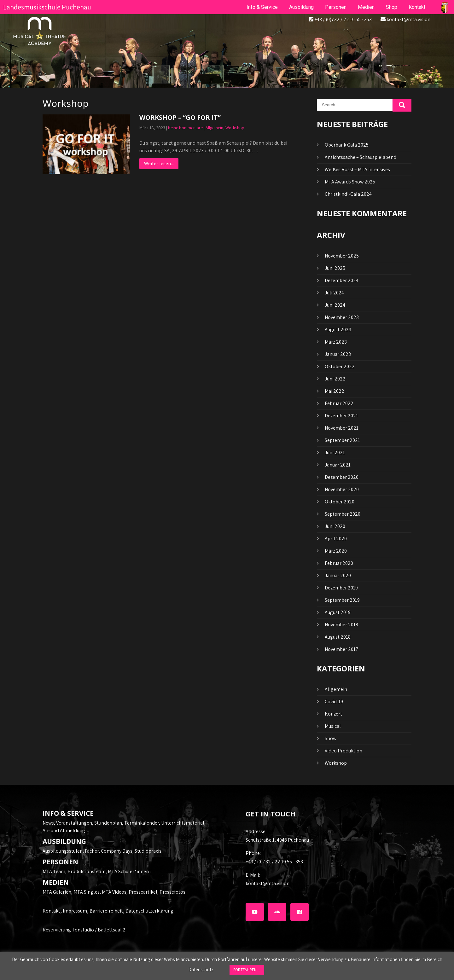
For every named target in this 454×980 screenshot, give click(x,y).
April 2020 (336, 539)
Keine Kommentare (185, 128)
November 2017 (342, 649)
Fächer (92, 851)
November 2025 (342, 256)
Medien (366, 7)
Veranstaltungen (74, 823)
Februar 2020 (339, 563)
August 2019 (338, 612)
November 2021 (342, 428)
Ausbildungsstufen (63, 851)
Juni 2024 (335, 305)
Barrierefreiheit (106, 911)
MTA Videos (114, 892)
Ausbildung (301, 7)
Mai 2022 (335, 391)
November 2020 (342, 489)
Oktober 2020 (340, 502)
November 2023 (342, 317)
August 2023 (338, 330)
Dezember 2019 (341, 588)
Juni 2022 (335, 379)
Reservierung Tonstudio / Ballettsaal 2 (84, 930)
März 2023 (336, 342)
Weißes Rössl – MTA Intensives (357, 169)
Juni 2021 (335, 452)
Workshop (235, 128)
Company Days (117, 851)
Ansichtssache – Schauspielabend (361, 157)
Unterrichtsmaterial (183, 823)
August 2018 (338, 637)
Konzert (333, 714)
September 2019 (342, 600)
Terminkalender (142, 823)
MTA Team (54, 871)
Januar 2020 (338, 575)
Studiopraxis (148, 851)
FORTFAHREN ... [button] (247, 970)
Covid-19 (334, 702)
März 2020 (336, 551)
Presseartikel (143, 892)
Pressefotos (172, 892)
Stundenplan (108, 823)
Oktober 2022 (340, 366)
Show (331, 738)
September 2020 (343, 514)
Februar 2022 (339, 403)
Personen (336, 7)
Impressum (75, 911)
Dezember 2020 (342, 477)
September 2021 (342, 440)
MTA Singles (87, 892)
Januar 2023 (338, 354)
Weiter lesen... (159, 163)
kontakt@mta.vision (408, 19)
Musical (333, 726)
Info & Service (262, 7)
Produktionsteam (87, 871)
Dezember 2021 (341, 416)
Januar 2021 (338, 465)
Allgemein (214, 128)
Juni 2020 (335, 526)
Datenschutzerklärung (149, 911)
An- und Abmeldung (64, 830)
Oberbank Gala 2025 (347, 145)
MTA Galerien (57, 892)
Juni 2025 (335, 268)
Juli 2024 (334, 293)
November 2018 (341, 625)
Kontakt (51, 911)
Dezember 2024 (342, 280)
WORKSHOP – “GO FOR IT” (180, 117)
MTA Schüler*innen (128, 871)
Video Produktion (343, 751)
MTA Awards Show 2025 (350, 182)
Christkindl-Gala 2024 (348, 194)
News (48, 823)
